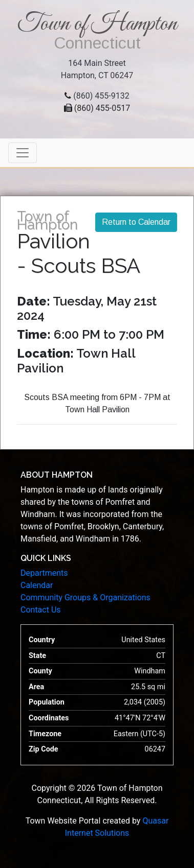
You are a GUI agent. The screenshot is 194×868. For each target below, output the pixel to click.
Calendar (37, 585)
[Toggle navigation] (23, 153)
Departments (44, 573)
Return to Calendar (136, 222)
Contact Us (41, 610)
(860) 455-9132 (101, 96)
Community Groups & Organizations (85, 597)
